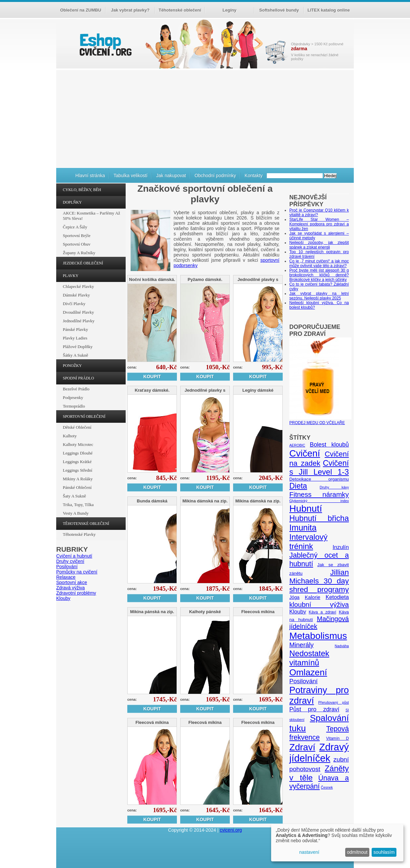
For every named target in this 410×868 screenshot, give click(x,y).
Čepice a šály (75, 227)
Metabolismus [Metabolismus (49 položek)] (318, 636)
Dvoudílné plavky (78, 312)
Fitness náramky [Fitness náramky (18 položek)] (319, 494)
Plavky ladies (75, 338)
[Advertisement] (205, 118)
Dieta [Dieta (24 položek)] (298, 486)
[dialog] (337, 843)
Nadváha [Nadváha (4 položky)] (342, 646)
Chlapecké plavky (78, 286)
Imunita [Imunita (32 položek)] (303, 528)
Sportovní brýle (77, 236)
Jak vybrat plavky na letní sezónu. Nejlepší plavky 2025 (319, 296)
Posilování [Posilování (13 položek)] (304, 681)
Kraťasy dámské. (152, 390)
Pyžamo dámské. (205, 279)
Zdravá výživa (70, 588)
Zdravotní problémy (76, 593)
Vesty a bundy (76, 513)
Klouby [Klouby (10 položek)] (298, 612)
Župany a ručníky (79, 253)
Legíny (229, 10)
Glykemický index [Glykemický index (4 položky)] (319, 501)
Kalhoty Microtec (78, 444)
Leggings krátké (77, 462)
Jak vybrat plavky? (130, 10)
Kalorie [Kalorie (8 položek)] (313, 597)
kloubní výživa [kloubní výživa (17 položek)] (319, 604)
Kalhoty (70, 436)
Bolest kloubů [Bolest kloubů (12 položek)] (329, 445)
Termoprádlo (74, 406)
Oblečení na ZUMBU (81, 10)
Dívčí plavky (74, 304)
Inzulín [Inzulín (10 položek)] (341, 547)
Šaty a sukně (74, 496)
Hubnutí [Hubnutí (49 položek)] (306, 508)
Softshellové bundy (279, 10)
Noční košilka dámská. (152, 279)
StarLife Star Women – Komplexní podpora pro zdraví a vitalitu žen (319, 224)
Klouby (63, 598)
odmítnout (357, 852)
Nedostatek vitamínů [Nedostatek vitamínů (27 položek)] (309, 658)
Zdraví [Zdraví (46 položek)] (302, 747)
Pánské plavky (75, 329)
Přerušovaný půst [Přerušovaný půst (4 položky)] (333, 702)
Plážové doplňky (78, 347)
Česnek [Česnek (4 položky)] (327, 787)
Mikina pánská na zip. (152, 612)
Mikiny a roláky (78, 479)
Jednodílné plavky (79, 321)
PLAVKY (71, 276)
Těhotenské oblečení (180, 10)
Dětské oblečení (77, 427)
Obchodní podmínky (215, 176)
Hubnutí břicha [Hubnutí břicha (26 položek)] (319, 518)
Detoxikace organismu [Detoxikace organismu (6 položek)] (319, 479)
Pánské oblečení (77, 487)
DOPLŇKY (72, 202)
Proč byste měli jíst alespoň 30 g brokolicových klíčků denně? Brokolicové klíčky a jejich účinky (319, 275)
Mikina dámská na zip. (205, 501)
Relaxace (66, 577)
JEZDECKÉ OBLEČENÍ (83, 263)
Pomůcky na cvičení (77, 572)
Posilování (67, 567)
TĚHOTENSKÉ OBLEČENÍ (86, 524)
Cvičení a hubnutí (74, 556)
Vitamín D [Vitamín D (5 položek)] (337, 738)
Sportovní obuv (77, 244)
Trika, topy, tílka (78, 505)
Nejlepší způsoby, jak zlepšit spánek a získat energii (319, 245)
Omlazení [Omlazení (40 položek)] (308, 672)
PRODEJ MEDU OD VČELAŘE (320, 420)
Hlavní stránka (90, 176)
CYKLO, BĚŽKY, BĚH (82, 190)
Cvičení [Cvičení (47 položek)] (305, 453)
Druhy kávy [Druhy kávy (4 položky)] (334, 487)
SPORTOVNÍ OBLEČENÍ (84, 416)
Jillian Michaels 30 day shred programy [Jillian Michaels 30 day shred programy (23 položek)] (319, 581)
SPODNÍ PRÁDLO (78, 378)
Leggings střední (78, 470)
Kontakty (254, 176)
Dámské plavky (76, 295)
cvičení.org (105, 44)
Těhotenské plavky (79, 534)
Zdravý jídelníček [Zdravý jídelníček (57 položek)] (319, 752)
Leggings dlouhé (78, 453)
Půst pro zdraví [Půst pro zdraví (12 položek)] (314, 709)
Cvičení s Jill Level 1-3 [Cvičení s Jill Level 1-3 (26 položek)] (319, 468)
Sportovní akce (72, 582)
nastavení (309, 852)
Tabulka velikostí (130, 176)
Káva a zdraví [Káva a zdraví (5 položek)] (323, 612)
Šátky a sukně (76, 355)
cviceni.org (231, 830)
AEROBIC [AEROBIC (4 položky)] (297, 445)
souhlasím (384, 852)
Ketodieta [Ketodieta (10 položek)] (337, 597)
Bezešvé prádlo (76, 389)
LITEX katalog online (329, 10)
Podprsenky (73, 397)
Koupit (152, 376)
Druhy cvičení (70, 561)
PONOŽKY (72, 366)
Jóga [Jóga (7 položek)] (294, 597)
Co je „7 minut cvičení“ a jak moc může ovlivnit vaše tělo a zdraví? (319, 263)
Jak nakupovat (171, 176)
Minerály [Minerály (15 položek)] (302, 645)
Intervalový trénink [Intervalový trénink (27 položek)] (308, 542)
